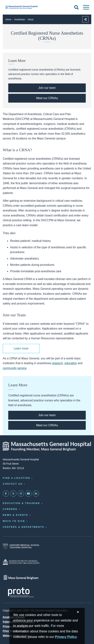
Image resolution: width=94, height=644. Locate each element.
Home (8, 20)
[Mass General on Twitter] (13, 493)
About (31, 20)
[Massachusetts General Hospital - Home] (47, 446)
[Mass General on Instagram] (21, 493)
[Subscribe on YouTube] (28, 493)
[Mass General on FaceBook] (6, 493)
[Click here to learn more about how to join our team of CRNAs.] (47, 88)
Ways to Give (14, 521)
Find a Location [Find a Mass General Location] (16, 478)
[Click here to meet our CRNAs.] (47, 98)
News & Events (15, 515)
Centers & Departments (23, 527)
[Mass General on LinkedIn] (36, 493)
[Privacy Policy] (66, 637)
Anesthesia (20, 20)
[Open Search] (76, 7)
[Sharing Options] (85, 19)
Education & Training (21, 503)
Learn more (21, 348)
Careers (10, 509)
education (71, 363)
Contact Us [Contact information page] (13, 484)
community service (15, 368)
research (57, 363)
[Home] (31, 7)
